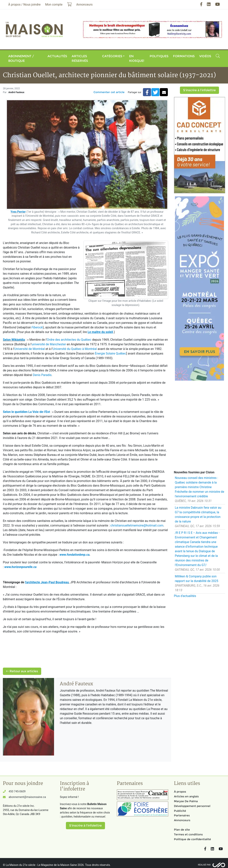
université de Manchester (49, 344)
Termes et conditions (188, 834)
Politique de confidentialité (192, 839)
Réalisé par (204, 865)
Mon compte (54, 5)
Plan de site (182, 830)
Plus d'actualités (185, 596)
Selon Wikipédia (14, 340)
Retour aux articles (22, 671)
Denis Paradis (42, 375)
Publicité (180, 811)
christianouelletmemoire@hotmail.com (137, 525)
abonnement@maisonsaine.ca (27, 797)
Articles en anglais (186, 796)
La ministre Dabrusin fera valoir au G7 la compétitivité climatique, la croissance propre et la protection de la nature (198, 515)
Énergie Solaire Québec (111, 353)
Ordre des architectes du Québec (69, 340)
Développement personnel (192, 806)
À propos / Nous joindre (24, 5)
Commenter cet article (109, 92)
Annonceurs (182, 820)
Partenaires (182, 815)
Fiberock (37, 327)
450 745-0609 (17, 792)
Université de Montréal (29, 349)
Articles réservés (80, 58)
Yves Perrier (18, 212)
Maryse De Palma (186, 801)
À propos (180, 792)
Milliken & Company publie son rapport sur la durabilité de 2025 (197, 579)
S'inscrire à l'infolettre (199, 90)
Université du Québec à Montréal (75, 349)
